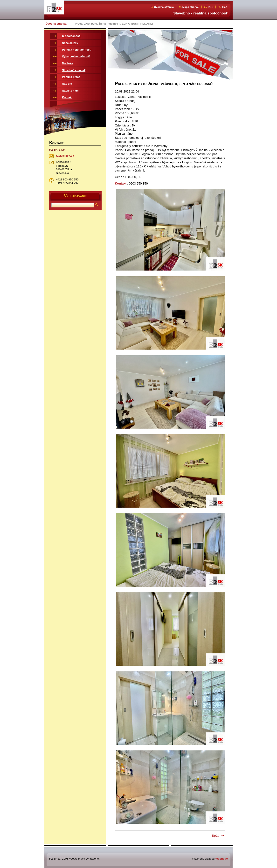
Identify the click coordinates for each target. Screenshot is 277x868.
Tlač (224, 7)
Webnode (222, 859)
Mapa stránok (191, 7)
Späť (215, 836)
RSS (210, 7)
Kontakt (121, 183)
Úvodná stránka (164, 7)
